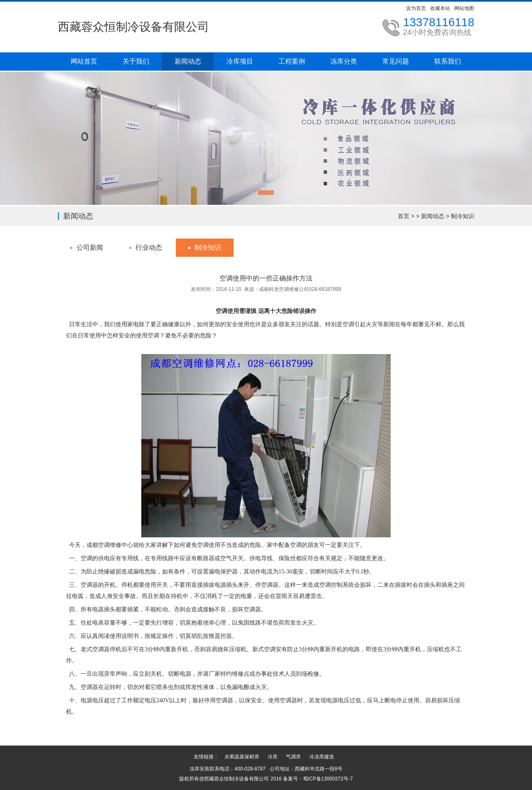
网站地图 (464, 8)
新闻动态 (188, 61)
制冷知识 (463, 216)
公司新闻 (90, 247)
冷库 (273, 757)
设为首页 (416, 8)
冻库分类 (344, 61)
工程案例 (292, 61)
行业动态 (149, 247)
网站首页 (84, 61)
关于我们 (136, 61)
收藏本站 (440, 8)
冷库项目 (240, 61)
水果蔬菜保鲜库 (242, 757)
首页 (404, 216)
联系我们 (448, 61)
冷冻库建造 (322, 757)
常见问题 (396, 61)
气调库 (293, 757)
